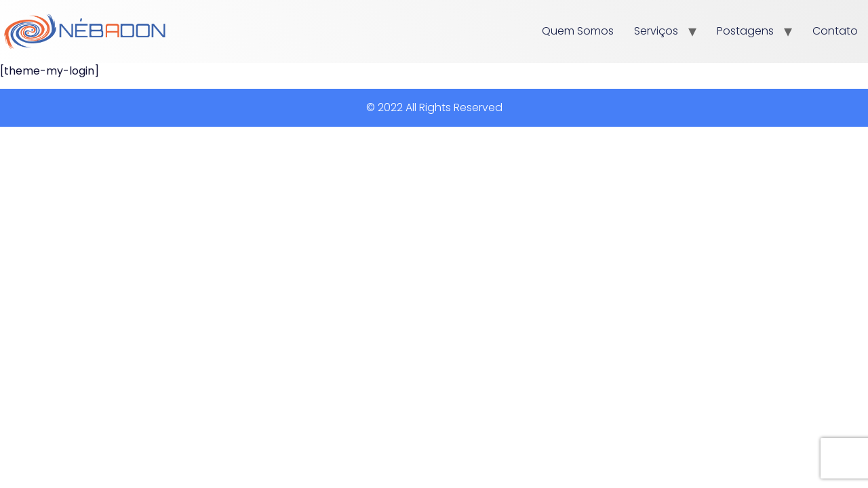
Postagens (745, 31)
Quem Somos (578, 31)
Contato (835, 31)
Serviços (656, 31)
